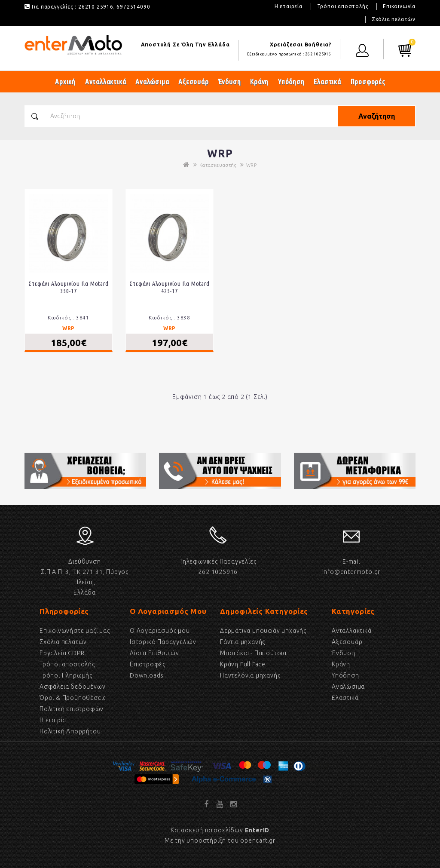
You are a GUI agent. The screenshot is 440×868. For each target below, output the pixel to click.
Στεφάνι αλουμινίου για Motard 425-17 (169, 287)
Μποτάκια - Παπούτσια (253, 653)
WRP (252, 165)
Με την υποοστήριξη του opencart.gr (220, 840)
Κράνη (259, 81)
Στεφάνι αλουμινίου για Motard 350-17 (68, 287)
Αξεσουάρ (193, 81)
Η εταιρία (53, 720)
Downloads (147, 675)
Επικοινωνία (399, 6)
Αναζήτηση (377, 116)
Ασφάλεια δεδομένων (72, 687)
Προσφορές (368, 81)
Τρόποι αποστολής (343, 6)
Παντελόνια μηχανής (250, 675)
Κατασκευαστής (218, 165)
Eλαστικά (345, 698)
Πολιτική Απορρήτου (70, 731)
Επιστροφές (148, 664)
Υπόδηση (291, 81)
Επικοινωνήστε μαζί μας (75, 631)
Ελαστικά (327, 81)
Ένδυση (230, 81)
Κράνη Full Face (243, 664)
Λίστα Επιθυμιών (154, 653)
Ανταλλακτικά (106, 81)
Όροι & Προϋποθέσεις (73, 698)
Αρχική (65, 81)
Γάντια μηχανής (243, 642)
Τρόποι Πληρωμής (66, 675)
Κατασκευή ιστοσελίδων (220, 830)
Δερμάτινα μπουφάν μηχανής (263, 631)
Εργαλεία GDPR (62, 653)
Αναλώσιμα (152, 81)
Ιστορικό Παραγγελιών (163, 642)
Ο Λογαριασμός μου (160, 631)
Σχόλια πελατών (394, 19)
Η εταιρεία (289, 6)
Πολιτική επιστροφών (72, 709)
